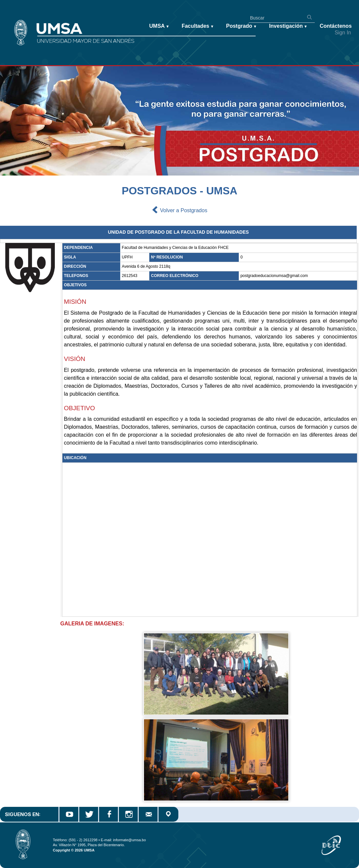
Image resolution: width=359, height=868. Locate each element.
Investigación (288, 26)
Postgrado (241, 26)
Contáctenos (336, 26)
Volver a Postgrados (179, 211)
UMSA (159, 26)
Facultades (197, 26)
